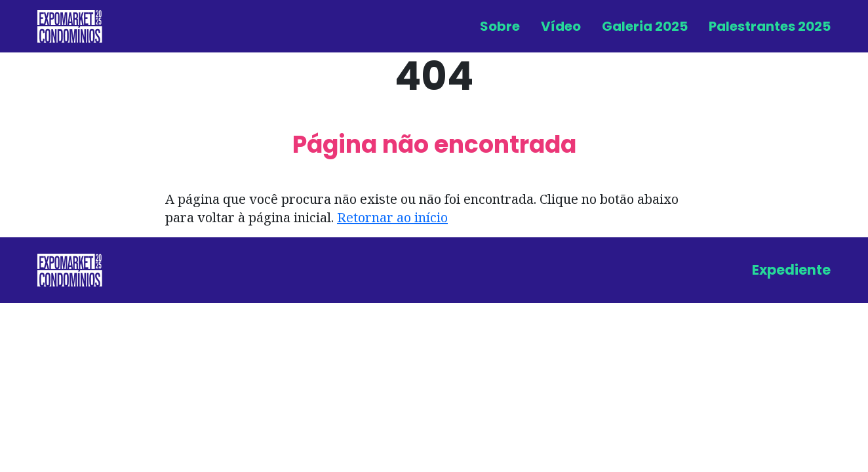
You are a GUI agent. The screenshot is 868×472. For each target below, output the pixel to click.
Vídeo (561, 26)
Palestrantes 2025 (770, 26)
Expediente (791, 270)
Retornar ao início (392, 217)
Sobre (500, 26)
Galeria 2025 (645, 26)
